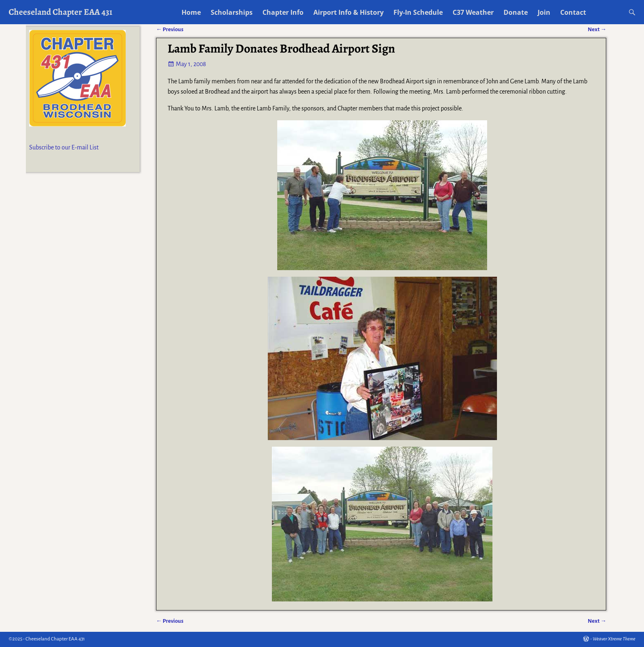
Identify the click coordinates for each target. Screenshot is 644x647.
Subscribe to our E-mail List (64, 147)
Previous (170, 621)
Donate (516, 12)
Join (544, 12)
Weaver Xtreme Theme (614, 639)
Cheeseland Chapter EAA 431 (61, 12)
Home (191, 12)
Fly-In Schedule (418, 12)
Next (597, 621)
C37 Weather (473, 12)
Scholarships (232, 12)
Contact (573, 12)
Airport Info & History (348, 12)
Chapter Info (283, 12)
